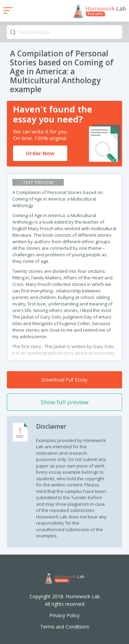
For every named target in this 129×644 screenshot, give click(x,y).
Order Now (40, 153)
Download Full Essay (64, 380)
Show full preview (65, 402)
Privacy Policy (64, 615)
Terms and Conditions (65, 627)
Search (13, 32)
